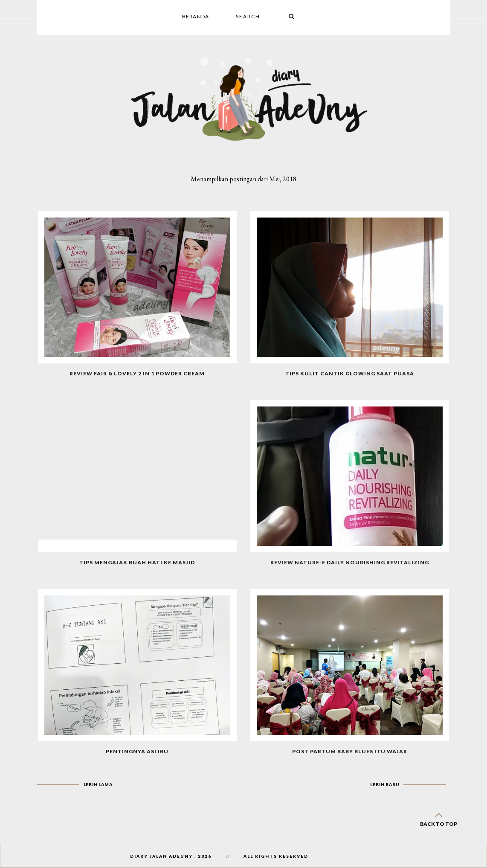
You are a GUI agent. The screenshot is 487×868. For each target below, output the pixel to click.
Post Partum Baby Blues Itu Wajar (350, 751)
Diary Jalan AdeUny (161, 856)
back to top (438, 817)
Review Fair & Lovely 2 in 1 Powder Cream (137, 373)
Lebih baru (385, 784)
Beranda (196, 16)
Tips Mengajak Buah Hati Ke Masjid (137, 562)
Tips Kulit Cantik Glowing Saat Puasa (350, 373)
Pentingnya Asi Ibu (137, 751)
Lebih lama (98, 784)
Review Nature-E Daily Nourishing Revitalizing (350, 562)
